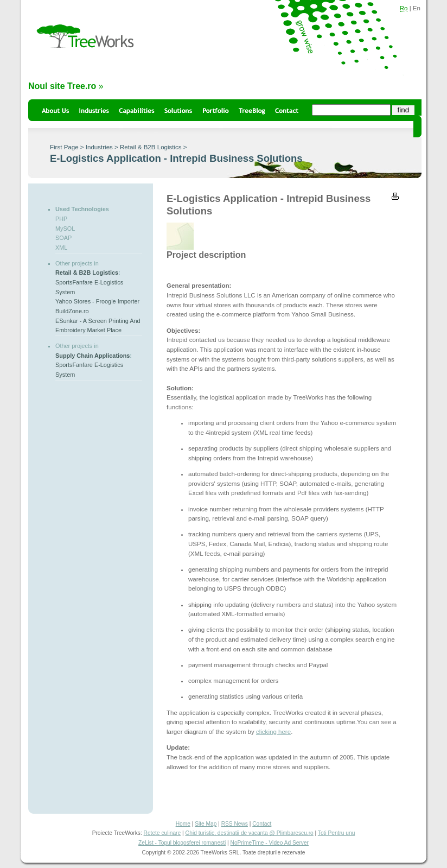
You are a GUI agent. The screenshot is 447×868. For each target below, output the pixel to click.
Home (183, 824)
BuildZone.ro (72, 311)
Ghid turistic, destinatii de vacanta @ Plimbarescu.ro (249, 833)
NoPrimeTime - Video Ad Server (270, 843)
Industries (99, 147)
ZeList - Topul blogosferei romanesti (182, 843)
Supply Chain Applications (92, 356)
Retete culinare (162, 833)
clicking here (273, 732)
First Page (64, 147)
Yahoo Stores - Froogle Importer (97, 301)
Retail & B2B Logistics (151, 147)
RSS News (235, 824)
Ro (404, 8)
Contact (262, 824)
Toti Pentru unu (337, 833)
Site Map (206, 824)
